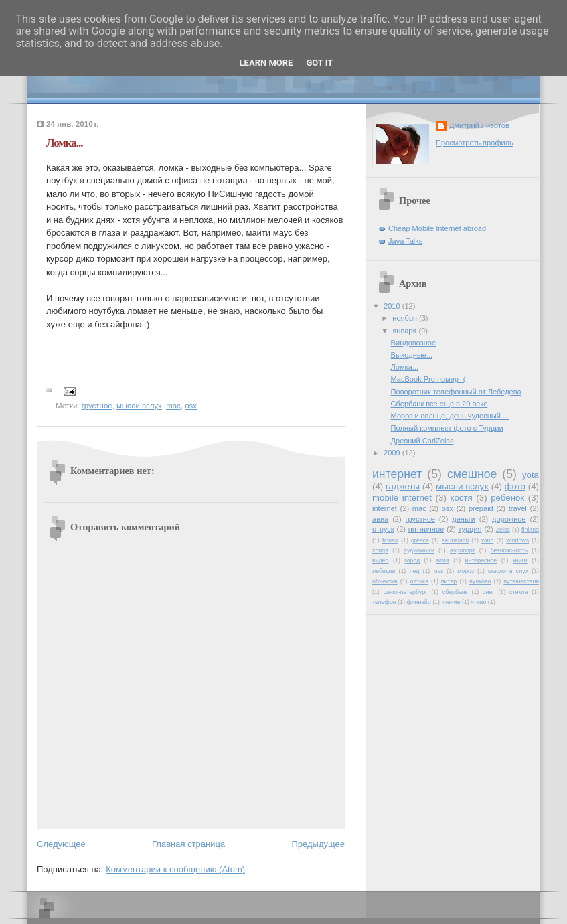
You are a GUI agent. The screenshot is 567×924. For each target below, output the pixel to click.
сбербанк (455, 592)
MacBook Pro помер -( (428, 379)
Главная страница (188, 844)
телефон (384, 602)
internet (385, 508)
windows (517, 540)
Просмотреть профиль (475, 143)
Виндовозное (413, 343)
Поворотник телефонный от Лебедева (456, 392)
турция (470, 529)
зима (442, 560)
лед (414, 571)
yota (531, 475)
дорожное (509, 519)
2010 (393, 306)
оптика (419, 581)
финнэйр (418, 602)
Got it (319, 63)
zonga (380, 550)
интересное (481, 560)
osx (191, 406)
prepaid (481, 508)
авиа (380, 519)
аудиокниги (419, 550)
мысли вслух (139, 406)
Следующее (61, 844)
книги (520, 560)
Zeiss (503, 530)
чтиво (478, 602)
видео (381, 560)
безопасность (509, 550)
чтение (451, 602)
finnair (390, 540)
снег (488, 592)
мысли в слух (508, 571)
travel (518, 508)
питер (449, 581)
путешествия (521, 581)
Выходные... (412, 355)
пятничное (426, 529)
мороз (466, 571)
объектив (385, 581)
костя (461, 498)
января (405, 331)
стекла (518, 592)
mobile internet (402, 498)
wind (487, 540)
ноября (406, 318)
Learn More (266, 63)
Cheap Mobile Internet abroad (437, 228)
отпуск (383, 529)
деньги (464, 519)
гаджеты (403, 486)
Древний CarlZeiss (422, 441)
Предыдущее (318, 844)
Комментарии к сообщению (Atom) (175, 869)
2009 (393, 453)
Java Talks (405, 241)
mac (173, 406)
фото (515, 486)
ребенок (507, 498)
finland (530, 530)
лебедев (384, 571)
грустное (97, 406)
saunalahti (455, 540)
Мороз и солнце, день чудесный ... (450, 416)
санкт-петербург (406, 592)
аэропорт (463, 550)
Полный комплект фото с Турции (447, 428)
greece (420, 540)
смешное (472, 474)
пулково (480, 581)
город (412, 560)
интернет (397, 474)
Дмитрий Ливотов (479, 125)
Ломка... (64, 143)
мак (438, 571)
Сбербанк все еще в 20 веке (439, 404)
